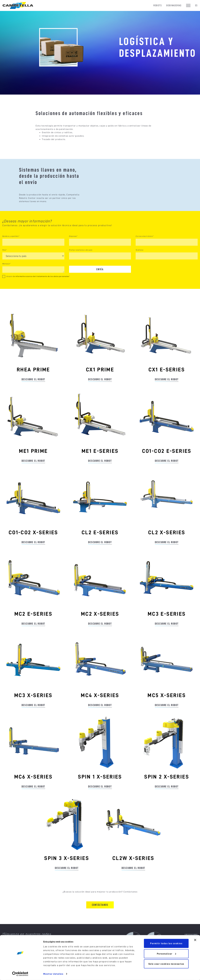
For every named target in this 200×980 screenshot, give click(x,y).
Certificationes (191, 945)
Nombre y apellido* (11, 247)
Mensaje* (6, 275)
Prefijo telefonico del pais (81, 261)
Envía (100, 280)
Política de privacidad (80, 976)
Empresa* (73, 247)
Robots (158, 5)
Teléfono (140, 261)
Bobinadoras (174, 5)
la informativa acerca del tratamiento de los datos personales (41, 287)
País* (5, 261)
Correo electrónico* (145, 247)
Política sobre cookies (59, 976)
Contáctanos (100, 916)
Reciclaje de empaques (188, 956)
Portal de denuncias (189, 961)
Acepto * (38, 287)
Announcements (191, 951)
